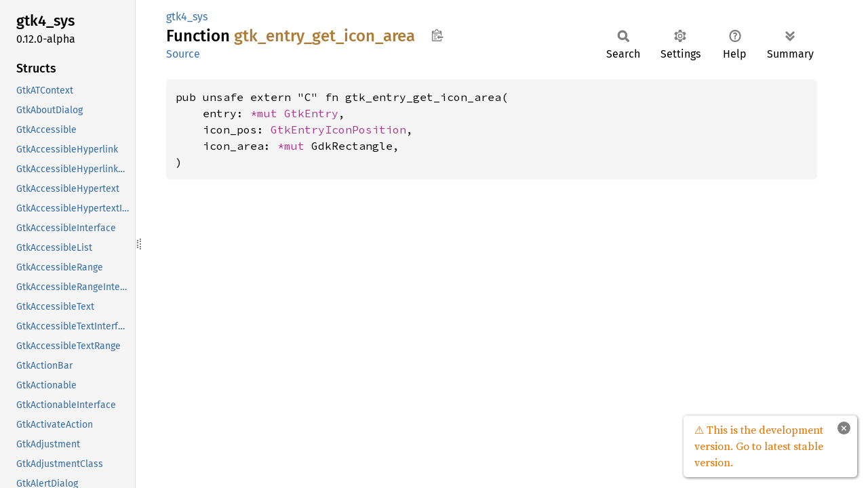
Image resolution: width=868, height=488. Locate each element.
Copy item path (437, 35)
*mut (267, 113)
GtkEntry (311, 113)
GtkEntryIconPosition (338, 129)
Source (183, 54)
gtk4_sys (187, 17)
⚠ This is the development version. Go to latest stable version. (759, 446)
